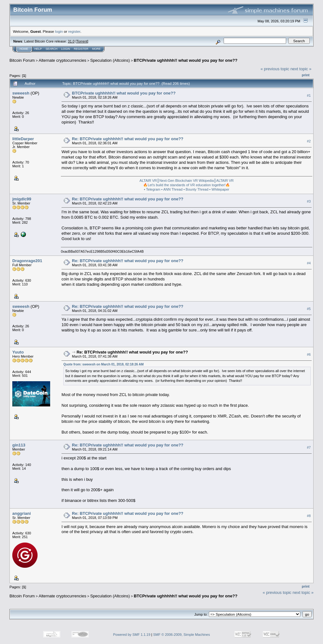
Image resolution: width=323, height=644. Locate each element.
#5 (309, 309)
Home (24, 49)
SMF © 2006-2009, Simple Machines (182, 635)
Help (38, 49)
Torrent (82, 41)
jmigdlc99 (22, 199)
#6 (309, 354)
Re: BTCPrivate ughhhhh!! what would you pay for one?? (128, 139)
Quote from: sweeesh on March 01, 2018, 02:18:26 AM (103, 364)
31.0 (71, 41)
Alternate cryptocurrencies (63, 60)
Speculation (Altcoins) (110, 60)
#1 (309, 95)
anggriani (22, 513)
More (96, 49)
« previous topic (275, 69)
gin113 (19, 445)
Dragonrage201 (27, 261)
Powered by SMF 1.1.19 (132, 635)
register (74, 31)
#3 (309, 201)
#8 (309, 516)
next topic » (301, 69)
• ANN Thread (172, 189)
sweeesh (21, 93)
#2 (309, 141)
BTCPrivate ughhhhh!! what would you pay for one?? (186, 60)
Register (81, 49)
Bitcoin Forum (22, 60)
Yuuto (18, 352)
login (59, 31)
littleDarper (23, 139)
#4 (309, 263)
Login (66, 49)
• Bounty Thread (196, 189)
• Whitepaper (219, 189)
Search (52, 49)
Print (306, 75)
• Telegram (152, 189)
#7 (309, 447)
